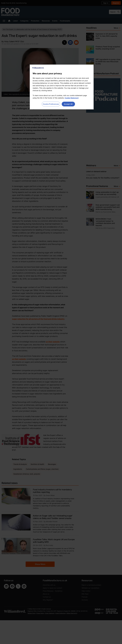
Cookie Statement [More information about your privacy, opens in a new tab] (72, 98)
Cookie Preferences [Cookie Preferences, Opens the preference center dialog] (51, 104)
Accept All (68, 104)
